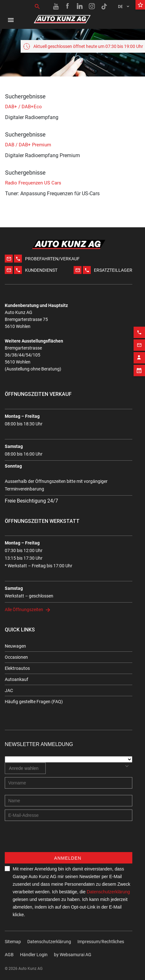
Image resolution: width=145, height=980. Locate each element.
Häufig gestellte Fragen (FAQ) (34, 702)
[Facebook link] (68, 6)
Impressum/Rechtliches (101, 942)
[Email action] (139, 334)
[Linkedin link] (80, 6)
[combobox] (25, 768)
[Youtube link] (56, 6)
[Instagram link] (92, 6)
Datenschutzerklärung (49, 942)
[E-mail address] (69, 815)
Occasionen (16, 657)
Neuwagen (15, 646)
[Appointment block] (139, 359)
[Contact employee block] (139, 347)
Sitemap (13, 942)
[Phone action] (139, 321)
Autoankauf (16, 679)
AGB (9, 955)
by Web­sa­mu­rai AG (73, 955)
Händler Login (34, 955)
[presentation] (53, 840)
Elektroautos (17, 668)
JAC (9, 690)
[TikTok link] (104, 6)
